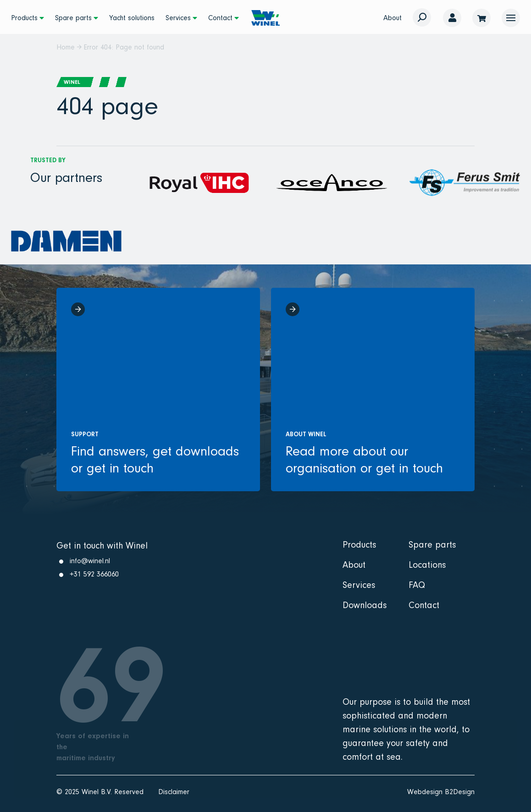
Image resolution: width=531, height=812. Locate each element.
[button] (511, 18)
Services (178, 18)
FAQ (417, 585)
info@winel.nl (90, 561)
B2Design (460, 792)
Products (24, 18)
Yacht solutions (132, 18)
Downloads (365, 605)
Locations (427, 565)
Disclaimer (174, 792)
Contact (220, 18)
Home (66, 47)
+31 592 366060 (94, 574)
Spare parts (73, 18)
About (393, 18)
